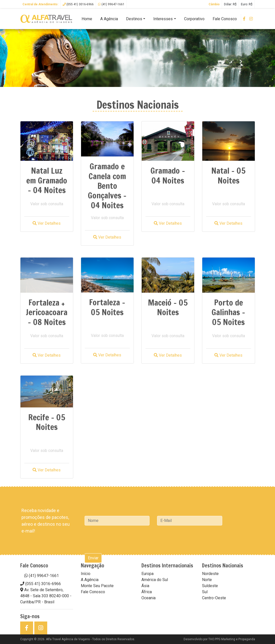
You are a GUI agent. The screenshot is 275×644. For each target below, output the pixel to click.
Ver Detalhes (47, 223)
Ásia (145, 586)
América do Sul (155, 580)
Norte (207, 580)
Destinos (134, 19)
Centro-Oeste (214, 598)
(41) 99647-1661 (111, 4)
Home (87, 19)
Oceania (148, 598)
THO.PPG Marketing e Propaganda (232, 639)
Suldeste (210, 586)
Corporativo (194, 19)
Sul (205, 592)
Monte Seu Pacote (97, 586)
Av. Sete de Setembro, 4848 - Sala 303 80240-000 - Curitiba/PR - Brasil (46, 596)
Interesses (163, 19)
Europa (147, 574)
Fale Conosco (225, 19)
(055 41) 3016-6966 (78, 4)
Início (86, 574)
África (147, 592)
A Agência (109, 19)
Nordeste (210, 574)
